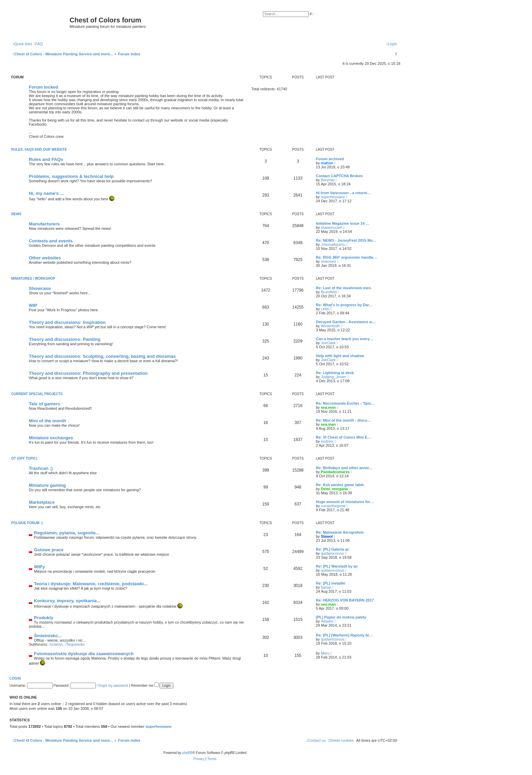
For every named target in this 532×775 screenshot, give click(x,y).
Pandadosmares (335, 472)
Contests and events (51, 241)
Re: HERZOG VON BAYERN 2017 (345, 600)
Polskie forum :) (27, 523)
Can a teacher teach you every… (345, 339)
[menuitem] (38, 44)
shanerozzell (331, 227)
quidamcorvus (332, 553)
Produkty (44, 618)
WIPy (39, 567)
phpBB (187, 753)
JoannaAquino (333, 244)
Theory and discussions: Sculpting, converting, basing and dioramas (102, 356)
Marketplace (42, 502)
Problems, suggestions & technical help (71, 176)
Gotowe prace (49, 550)
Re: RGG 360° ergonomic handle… (346, 257)
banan (326, 587)
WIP (33, 305)
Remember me (145, 686)
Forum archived (330, 159)
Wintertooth (330, 326)
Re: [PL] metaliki (330, 583)
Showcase (40, 288)
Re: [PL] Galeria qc (332, 549)
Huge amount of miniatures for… (345, 502)
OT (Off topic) (24, 458)
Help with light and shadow (340, 356)
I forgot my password (112, 686)
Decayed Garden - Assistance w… (346, 322)
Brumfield (329, 292)
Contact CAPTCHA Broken (339, 176)
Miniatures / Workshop (33, 279)
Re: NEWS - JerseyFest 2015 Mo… (346, 240)
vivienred (328, 261)
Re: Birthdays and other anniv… (344, 468)
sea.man (328, 407)
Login (15, 678)
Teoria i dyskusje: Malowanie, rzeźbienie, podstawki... (91, 584)
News (16, 214)
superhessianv (333, 197)
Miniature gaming (47, 485)
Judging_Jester (334, 377)
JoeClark (328, 343)
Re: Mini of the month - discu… (343, 420)
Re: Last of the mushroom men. (344, 288)
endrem (327, 441)
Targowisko (75, 644)
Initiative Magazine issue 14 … (343, 223)
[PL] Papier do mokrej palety (341, 617)
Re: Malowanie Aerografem (340, 532)
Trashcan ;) (41, 468)
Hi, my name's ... (46, 193)
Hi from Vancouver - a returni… (343, 193)
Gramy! (56, 644)
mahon (327, 163)
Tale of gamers (44, 404)
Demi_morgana (334, 489)
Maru (325, 653)
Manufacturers (44, 224)
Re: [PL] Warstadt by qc (337, 566)
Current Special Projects (37, 394)
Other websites (45, 258)
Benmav (328, 180)
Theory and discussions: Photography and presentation (88, 373)
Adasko (327, 621)
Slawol (327, 536)
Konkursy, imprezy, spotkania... (67, 601)
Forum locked (43, 87)
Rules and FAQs (46, 159)
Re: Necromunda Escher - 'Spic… (345, 403)
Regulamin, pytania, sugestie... (67, 533)
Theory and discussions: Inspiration (67, 322)
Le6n (325, 309)
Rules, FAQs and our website (39, 150)
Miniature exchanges (51, 438)
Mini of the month (47, 421)
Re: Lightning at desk (335, 373)
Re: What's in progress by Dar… (344, 305)
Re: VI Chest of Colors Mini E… (344, 437)
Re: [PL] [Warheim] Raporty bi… (344, 635)
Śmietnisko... (48, 636)
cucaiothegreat (333, 506)
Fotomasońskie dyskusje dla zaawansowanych (84, 654)
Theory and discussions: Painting (65, 339)
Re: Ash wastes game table (340, 485)
